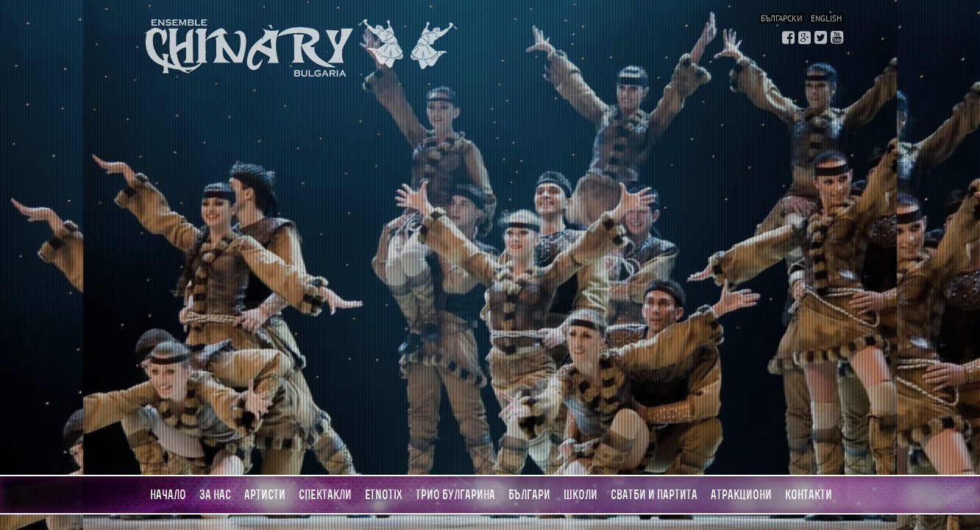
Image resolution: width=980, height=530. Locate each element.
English (826, 18)
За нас (215, 495)
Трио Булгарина (455, 495)
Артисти (265, 495)
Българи (529, 495)
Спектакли (325, 495)
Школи (580, 495)
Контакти (809, 495)
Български (781, 18)
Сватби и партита (654, 495)
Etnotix (384, 495)
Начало (168, 495)
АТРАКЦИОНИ (741, 495)
